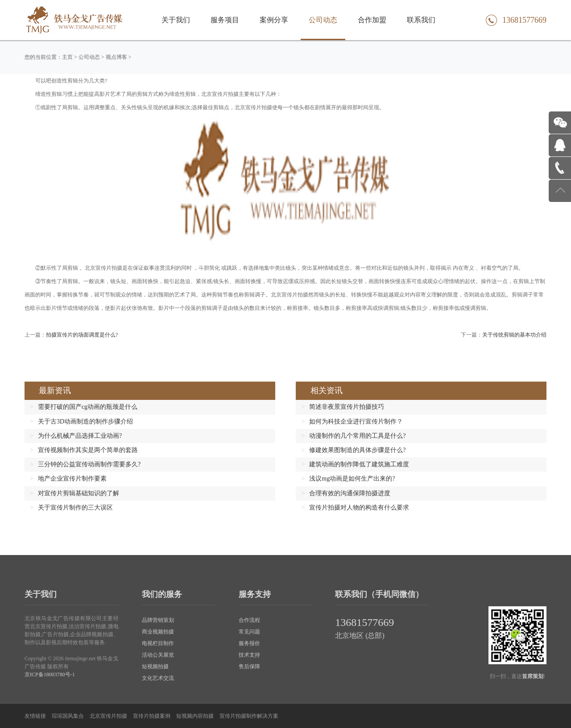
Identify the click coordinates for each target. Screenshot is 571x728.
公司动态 (323, 20)
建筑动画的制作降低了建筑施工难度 (359, 464)
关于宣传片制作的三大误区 (75, 508)
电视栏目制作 (158, 643)
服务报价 (249, 643)
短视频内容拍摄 (195, 716)
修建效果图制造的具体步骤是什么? (357, 450)
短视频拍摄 (155, 666)
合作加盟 (372, 20)
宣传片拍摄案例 (152, 716)
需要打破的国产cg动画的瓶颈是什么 (88, 407)
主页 (67, 57)
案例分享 (274, 20)
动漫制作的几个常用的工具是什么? (357, 436)
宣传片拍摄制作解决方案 (249, 716)
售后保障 (249, 666)
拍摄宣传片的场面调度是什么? (82, 335)
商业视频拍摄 (158, 632)
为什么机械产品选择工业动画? (80, 436)
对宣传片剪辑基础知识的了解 (79, 493)
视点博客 (116, 57)
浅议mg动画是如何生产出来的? (352, 479)
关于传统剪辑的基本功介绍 (514, 335)
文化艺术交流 (158, 678)
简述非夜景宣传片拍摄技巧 (347, 407)
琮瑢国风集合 (68, 716)
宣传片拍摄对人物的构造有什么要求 (359, 508)
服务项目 (225, 20)
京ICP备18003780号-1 (50, 675)
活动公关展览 (158, 655)
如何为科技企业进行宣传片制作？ (356, 422)
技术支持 (249, 655)
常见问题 (249, 632)
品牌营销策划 (158, 620)
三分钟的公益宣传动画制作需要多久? (89, 464)
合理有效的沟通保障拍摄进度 (350, 493)
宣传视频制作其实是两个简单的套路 (88, 450)
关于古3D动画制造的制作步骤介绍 (85, 422)
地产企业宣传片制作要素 (72, 479)
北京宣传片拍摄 (108, 716)
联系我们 (421, 20)
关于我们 (176, 20)
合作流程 (249, 620)
